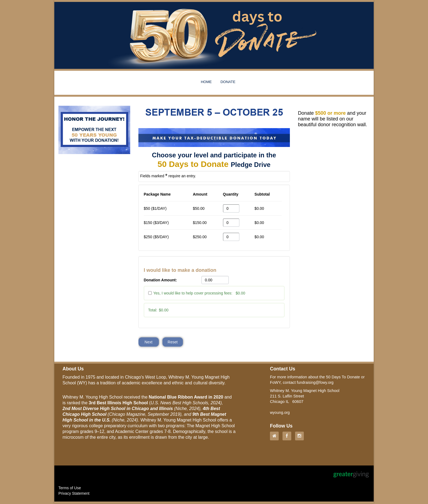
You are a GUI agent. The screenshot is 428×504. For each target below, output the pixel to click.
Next (149, 342)
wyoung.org (280, 413)
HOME (206, 82)
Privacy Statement (74, 494)
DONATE (228, 82)
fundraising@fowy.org (315, 383)
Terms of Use (70, 488)
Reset (173, 342)
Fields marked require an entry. (168, 176)
